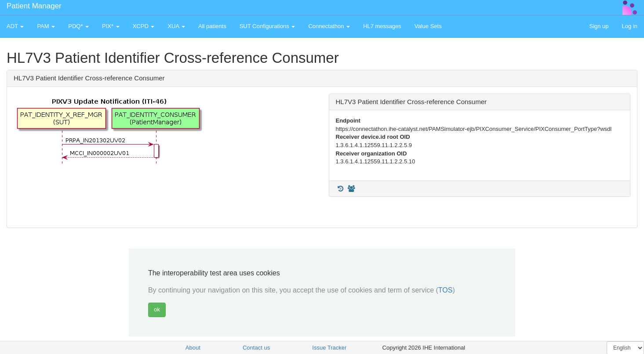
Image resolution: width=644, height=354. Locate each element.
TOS (446, 290)
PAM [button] (46, 26)
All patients (212, 26)
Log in (630, 26)
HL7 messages (382, 26)
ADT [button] (15, 26)
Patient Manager (34, 6)
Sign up (599, 26)
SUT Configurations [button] (267, 26)
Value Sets (428, 26)
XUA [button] (176, 26)
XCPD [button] (144, 26)
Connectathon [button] (329, 26)
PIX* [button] (111, 26)
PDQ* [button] (78, 26)
